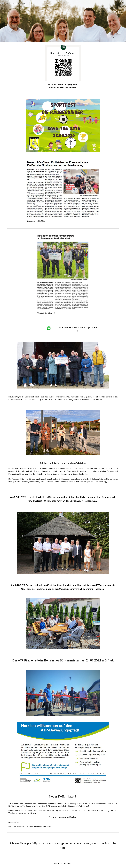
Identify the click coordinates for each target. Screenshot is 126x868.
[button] (3, 3)
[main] (63, 86)
